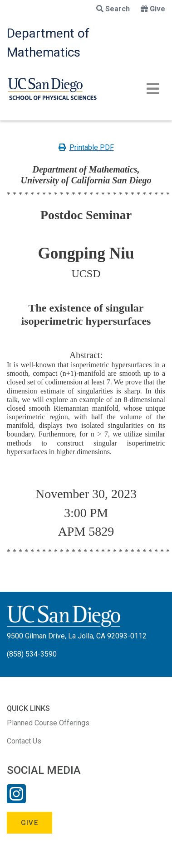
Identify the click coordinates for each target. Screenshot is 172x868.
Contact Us (24, 741)
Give (153, 9)
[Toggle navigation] (153, 89)
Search (113, 9)
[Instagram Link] (16, 800)
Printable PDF (86, 147)
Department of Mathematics (48, 43)
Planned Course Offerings (48, 723)
